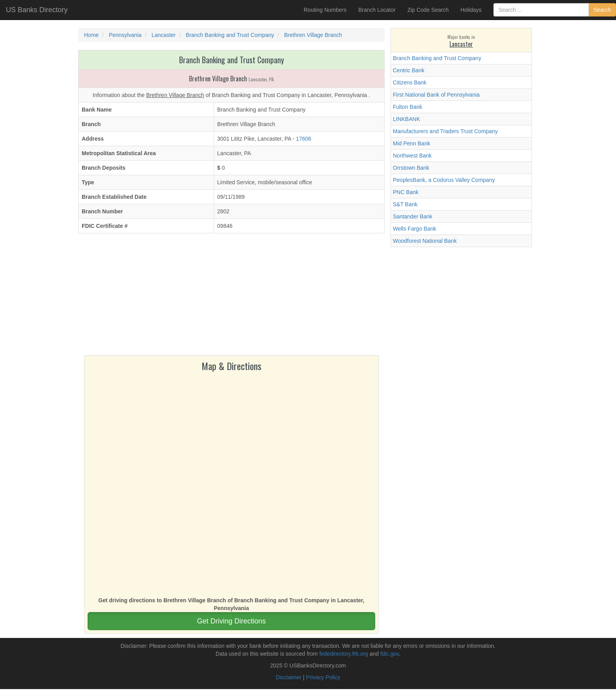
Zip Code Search (428, 10)
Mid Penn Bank (412, 143)
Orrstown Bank (411, 168)
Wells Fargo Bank (414, 229)
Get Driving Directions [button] (231, 621)
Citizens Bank (410, 82)
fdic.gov (390, 654)
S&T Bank (405, 204)
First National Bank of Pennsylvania (436, 95)
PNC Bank (406, 192)
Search (602, 10)
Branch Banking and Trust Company (437, 58)
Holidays (471, 10)
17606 (303, 139)
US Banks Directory (37, 10)
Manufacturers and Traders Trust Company (445, 131)
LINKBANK (406, 119)
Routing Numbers (325, 10)
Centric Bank (409, 70)
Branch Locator (377, 10)
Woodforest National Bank (425, 241)
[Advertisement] (231, 296)
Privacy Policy (323, 677)
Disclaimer (289, 677)
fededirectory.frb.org (344, 654)
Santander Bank (412, 216)
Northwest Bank (412, 156)
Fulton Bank (408, 107)
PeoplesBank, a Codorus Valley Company (444, 180)
